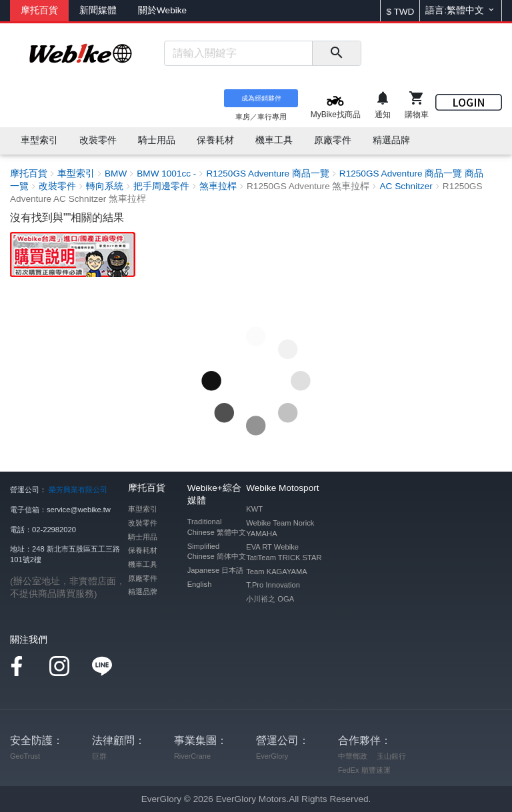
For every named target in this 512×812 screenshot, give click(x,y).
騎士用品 (143, 537)
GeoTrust (25, 756)
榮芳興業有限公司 (78, 490)
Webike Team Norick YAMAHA (280, 528)
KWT (254, 509)
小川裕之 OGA (270, 599)
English (200, 584)
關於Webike (162, 10)
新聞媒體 (98, 10)
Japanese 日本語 (216, 570)
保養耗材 (143, 550)
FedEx (348, 770)
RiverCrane (192, 756)
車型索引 (143, 509)
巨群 (99, 756)
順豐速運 (376, 770)
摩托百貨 (39, 10)
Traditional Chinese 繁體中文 (217, 527)
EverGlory (272, 756)
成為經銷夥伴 (261, 98)
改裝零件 (143, 523)
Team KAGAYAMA (277, 572)
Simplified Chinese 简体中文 (217, 552)
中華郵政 (353, 756)
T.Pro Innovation (273, 585)
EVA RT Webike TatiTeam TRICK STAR (284, 552)
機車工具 (143, 564)
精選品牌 (143, 592)
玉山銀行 (391, 756)
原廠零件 (143, 578)
